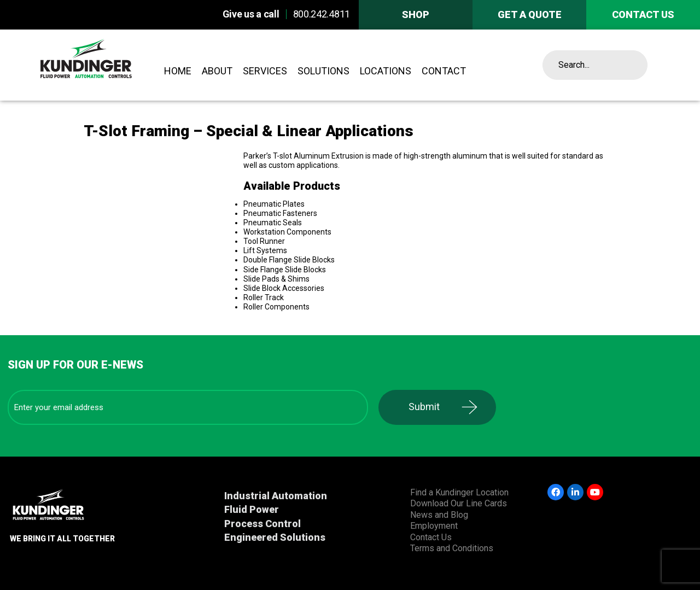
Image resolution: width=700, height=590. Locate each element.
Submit (424, 407)
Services (265, 71)
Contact (444, 71)
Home (178, 71)
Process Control (262, 524)
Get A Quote (530, 14)
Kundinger (110, 65)
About (217, 71)
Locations (386, 71)
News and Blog (439, 515)
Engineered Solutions (275, 537)
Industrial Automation (276, 496)
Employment (434, 526)
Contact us (643, 14)
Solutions (323, 71)
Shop (416, 14)
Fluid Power (252, 509)
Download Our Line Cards (459, 503)
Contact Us (431, 537)
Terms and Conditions (452, 548)
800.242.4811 (322, 14)
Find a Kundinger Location (459, 492)
